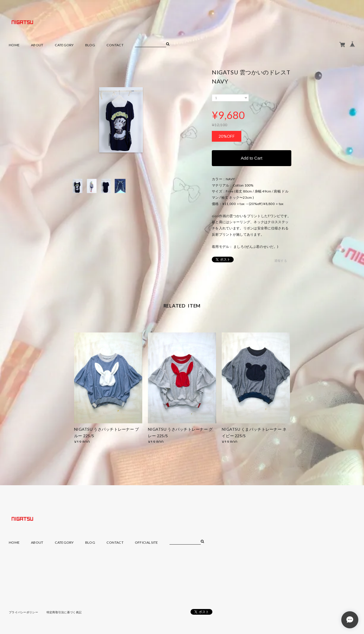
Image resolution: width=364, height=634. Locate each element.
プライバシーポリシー (23, 612)
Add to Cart (252, 158)
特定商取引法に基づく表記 (64, 612)
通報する (281, 260)
